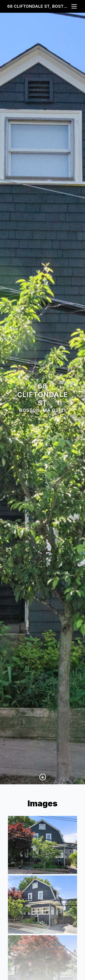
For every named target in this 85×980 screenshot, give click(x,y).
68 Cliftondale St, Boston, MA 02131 (39, 6)
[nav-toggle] (74, 6)
